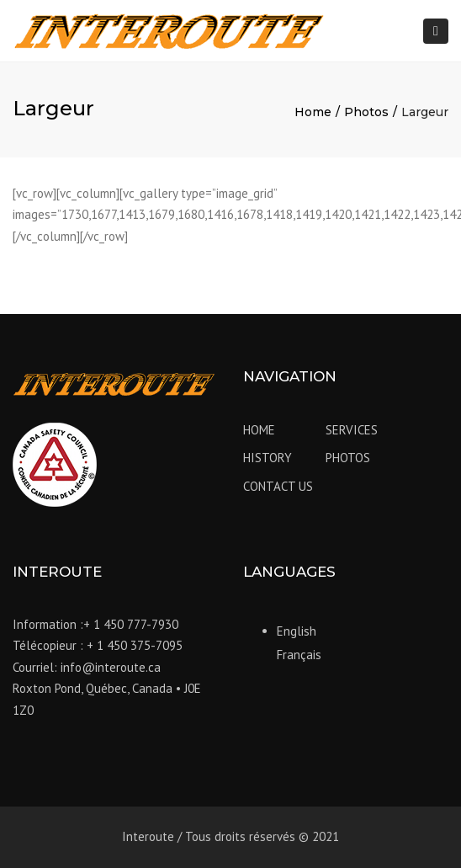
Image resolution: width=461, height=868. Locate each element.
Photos (366, 112)
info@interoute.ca (111, 667)
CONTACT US (278, 486)
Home (313, 112)
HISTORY (268, 458)
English (297, 631)
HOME (259, 430)
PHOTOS (348, 458)
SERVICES (352, 430)
